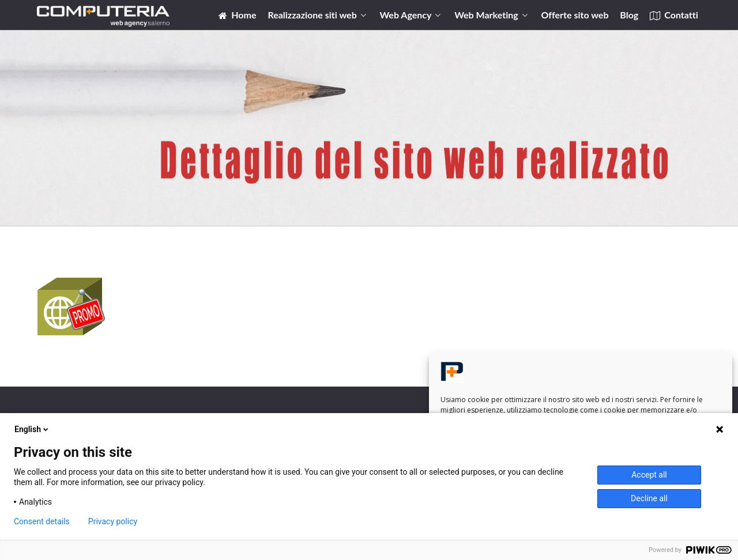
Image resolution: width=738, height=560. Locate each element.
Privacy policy (113, 521)
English (32, 429)
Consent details (42, 521)
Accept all (649, 475)
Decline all (649, 498)
